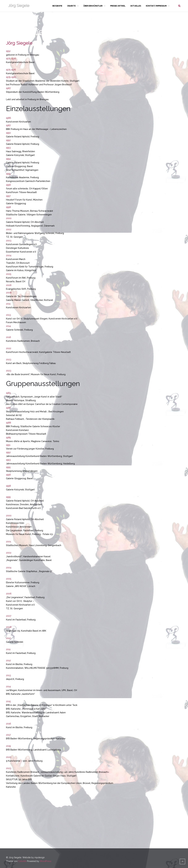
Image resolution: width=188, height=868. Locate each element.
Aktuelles (136, 6)
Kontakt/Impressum (156, 6)
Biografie (57, 6)
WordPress (46, 861)
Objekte (71, 6)
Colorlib (22, 861)
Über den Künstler (93, 6)
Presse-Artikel (118, 6)
